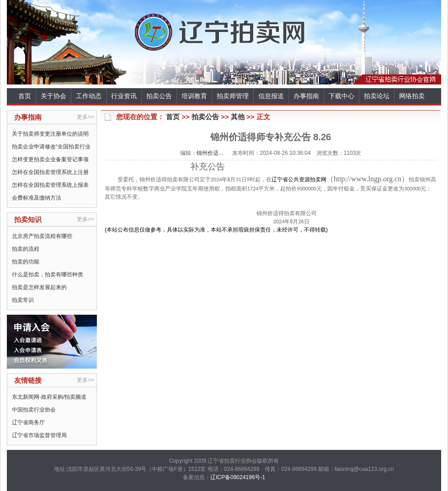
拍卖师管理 (233, 96)
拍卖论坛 (377, 96)
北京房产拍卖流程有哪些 (42, 236)
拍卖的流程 (26, 249)
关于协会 (53, 96)
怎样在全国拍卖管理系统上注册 (50, 172)
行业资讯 (124, 96)
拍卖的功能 (26, 262)
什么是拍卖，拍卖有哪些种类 (48, 275)
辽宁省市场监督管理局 (39, 435)
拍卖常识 (23, 300)
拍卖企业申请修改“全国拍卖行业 (51, 147)
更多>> (85, 117)
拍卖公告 (159, 96)
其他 (238, 117)
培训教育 (194, 96)
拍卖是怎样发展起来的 (39, 287)
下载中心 (341, 96)
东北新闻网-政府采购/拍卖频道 (49, 397)
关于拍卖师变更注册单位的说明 (50, 134)
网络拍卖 (412, 96)
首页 (25, 96)
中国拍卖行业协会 (34, 410)
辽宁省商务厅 (28, 422)
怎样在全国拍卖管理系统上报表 (50, 185)
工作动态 (89, 96)
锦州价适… (210, 153)
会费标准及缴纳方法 (37, 198)
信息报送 (271, 96)
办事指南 (306, 96)
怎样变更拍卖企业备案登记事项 (50, 159)
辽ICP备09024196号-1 (238, 477)
